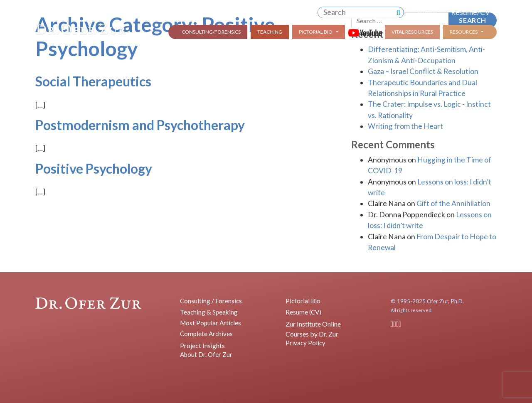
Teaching (270, 32)
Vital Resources (412, 32)
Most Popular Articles (211, 323)
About (427, 12)
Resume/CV (470, 12)
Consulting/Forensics (211, 32)
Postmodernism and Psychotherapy (140, 125)
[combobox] (355, 12)
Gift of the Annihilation (453, 203)
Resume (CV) (303, 312)
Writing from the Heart (405, 126)
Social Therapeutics (93, 81)
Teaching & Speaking (209, 312)
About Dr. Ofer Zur (206, 354)
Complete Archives (206, 334)
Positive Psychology (94, 168)
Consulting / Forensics (211, 301)
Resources (464, 32)
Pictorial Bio (316, 32)
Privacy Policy (305, 343)
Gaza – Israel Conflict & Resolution (423, 71)
